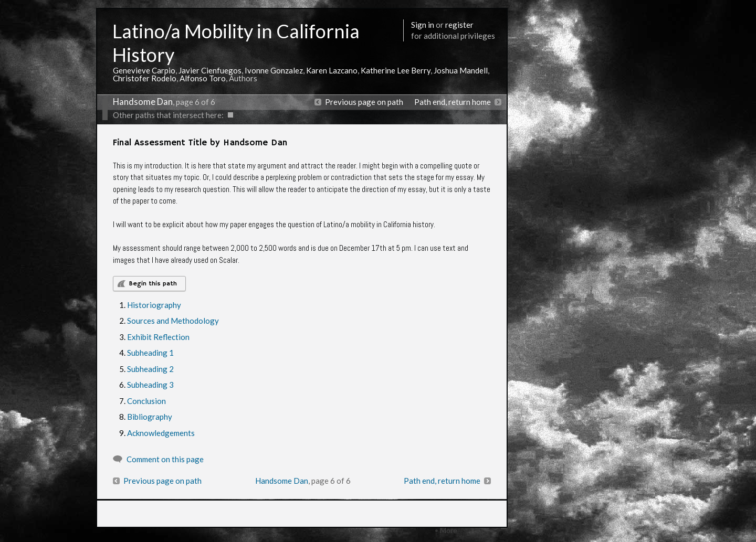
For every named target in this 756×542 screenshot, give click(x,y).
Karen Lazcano (332, 70)
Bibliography (150, 417)
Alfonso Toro (203, 78)
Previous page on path (364, 102)
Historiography (154, 305)
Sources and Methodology (173, 321)
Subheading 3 (150, 385)
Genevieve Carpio (144, 70)
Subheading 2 (150, 369)
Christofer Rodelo (145, 78)
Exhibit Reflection (158, 337)
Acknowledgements (161, 433)
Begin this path (153, 284)
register (459, 25)
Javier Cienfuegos (210, 70)
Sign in (423, 25)
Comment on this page (165, 459)
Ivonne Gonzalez (274, 70)
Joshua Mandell (461, 70)
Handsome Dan (143, 102)
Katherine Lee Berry (396, 70)
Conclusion (146, 401)
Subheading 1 (150, 353)
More (449, 530)
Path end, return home (453, 102)
